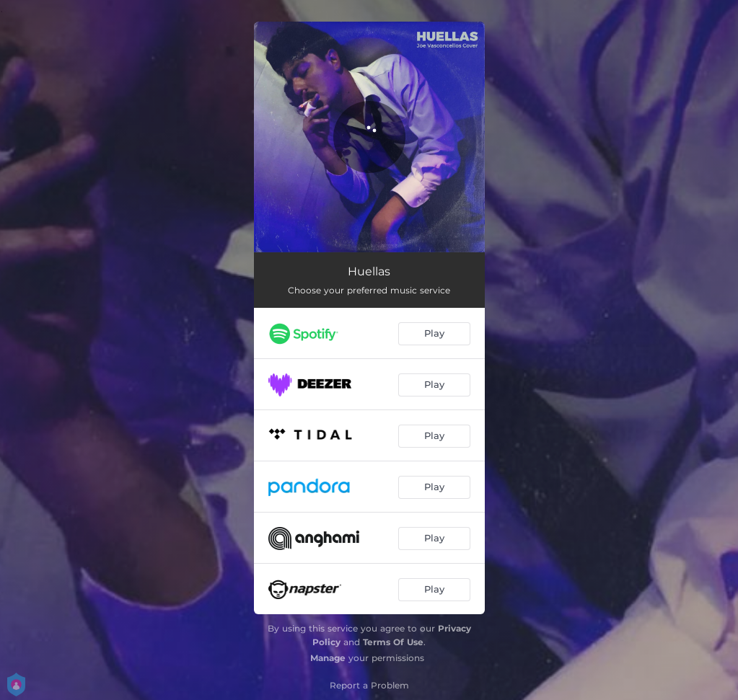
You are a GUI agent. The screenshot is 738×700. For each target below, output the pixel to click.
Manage (328, 658)
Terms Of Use (393, 642)
